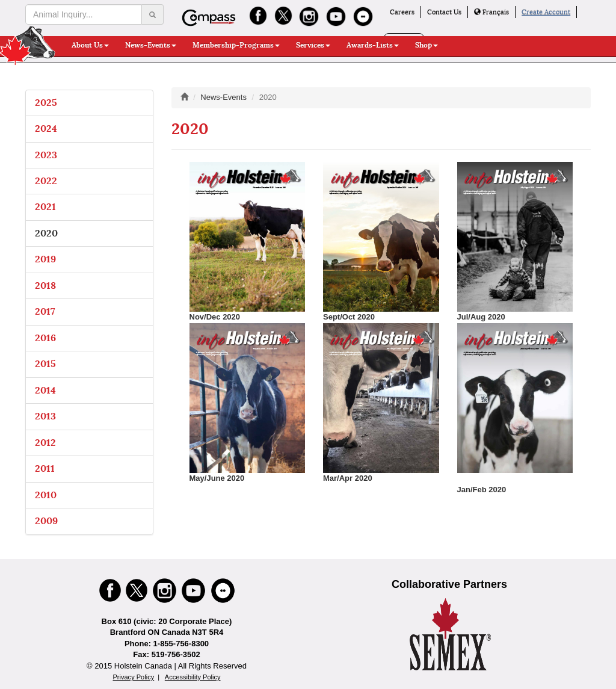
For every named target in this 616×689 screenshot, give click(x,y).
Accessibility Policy (193, 677)
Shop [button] (427, 45)
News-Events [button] (151, 45)
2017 (45, 311)
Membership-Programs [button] (236, 45)
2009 (46, 521)
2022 (46, 181)
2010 (46, 495)
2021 (45, 207)
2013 (45, 416)
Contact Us (444, 12)
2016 (45, 338)
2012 (45, 443)
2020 (46, 233)
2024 (46, 128)
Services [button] (313, 45)
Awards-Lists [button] (373, 45)
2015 (45, 364)
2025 (46, 103)
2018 (45, 286)
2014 (45, 390)
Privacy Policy (133, 677)
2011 (45, 468)
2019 (45, 259)
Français (491, 12)
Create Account (546, 12)
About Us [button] (90, 45)
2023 (46, 155)
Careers (402, 12)
